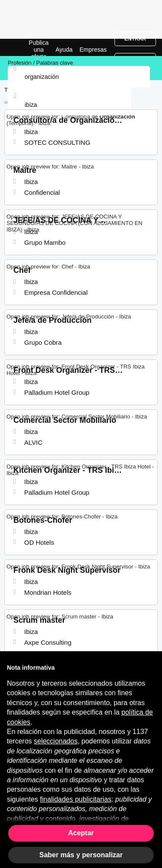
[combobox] (69, 105)
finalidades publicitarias (76, 799)
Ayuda (64, 50)
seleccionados (56, 741)
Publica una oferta (39, 50)
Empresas (93, 50)
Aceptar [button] (81, 833)
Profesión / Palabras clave (40, 63)
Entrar (135, 39)
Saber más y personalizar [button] (81, 855)
